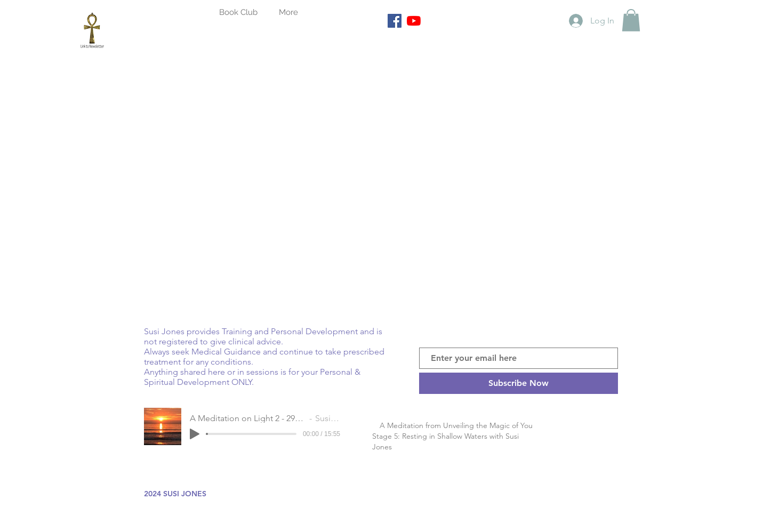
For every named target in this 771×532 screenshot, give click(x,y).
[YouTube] (414, 21)
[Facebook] (395, 21)
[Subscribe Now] (519, 383)
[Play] (195, 434)
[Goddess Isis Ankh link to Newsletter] (93, 27)
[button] (631, 20)
